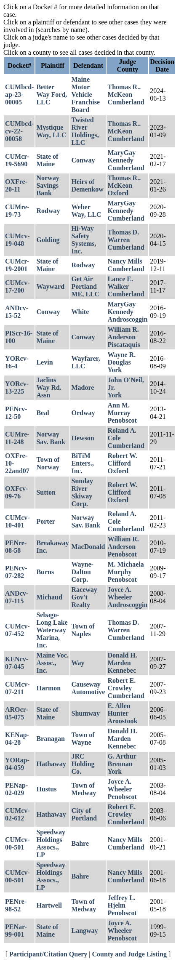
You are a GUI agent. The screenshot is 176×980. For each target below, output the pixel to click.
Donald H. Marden (122, 659)
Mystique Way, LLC (51, 131)
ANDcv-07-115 (17, 597)
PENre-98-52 (16, 905)
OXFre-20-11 (16, 185)
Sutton (46, 492)
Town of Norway (48, 463)
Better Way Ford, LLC (52, 95)
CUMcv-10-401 (17, 521)
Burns (45, 572)
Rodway (48, 211)
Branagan (51, 739)
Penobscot (122, 420)
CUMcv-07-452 (17, 630)
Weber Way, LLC (86, 211)
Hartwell (49, 905)
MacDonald (88, 547)
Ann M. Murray (119, 409)
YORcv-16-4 (17, 362)
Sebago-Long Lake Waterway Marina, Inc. (52, 630)
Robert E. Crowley (121, 684)
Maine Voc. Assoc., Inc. (52, 663)
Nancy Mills (125, 261)
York (115, 370)
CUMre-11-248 (17, 438)
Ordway (83, 413)
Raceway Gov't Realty (84, 597)
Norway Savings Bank (48, 185)
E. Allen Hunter (119, 710)
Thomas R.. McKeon (124, 91)
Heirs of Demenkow (87, 185)
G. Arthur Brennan (122, 760)
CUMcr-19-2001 (17, 265)
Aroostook (122, 721)
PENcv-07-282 (16, 572)
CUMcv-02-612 (17, 814)
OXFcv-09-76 (16, 492)
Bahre (80, 843)
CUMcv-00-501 (17, 843)
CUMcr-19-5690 (17, 160)
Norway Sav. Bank (51, 438)
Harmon (48, 688)
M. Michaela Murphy (125, 568)
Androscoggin (127, 319)
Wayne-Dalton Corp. (82, 572)
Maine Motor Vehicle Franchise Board (85, 95)
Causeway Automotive (88, 688)
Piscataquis (124, 345)
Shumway (85, 713)
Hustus (46, 789)
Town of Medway (84, 789)
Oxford (118, 193)
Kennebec (122, 670)
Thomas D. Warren (123, 236)
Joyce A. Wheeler (120, 593)
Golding (48, 240)
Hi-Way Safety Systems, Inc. (84, 240)
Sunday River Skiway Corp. (82, 492)
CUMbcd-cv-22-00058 (19, 131)
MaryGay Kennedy (121, 156)
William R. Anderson (123, 333)
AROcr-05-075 (17, 713)
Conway (83, 160)
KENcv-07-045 (17, 663)
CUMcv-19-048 (17, 240)
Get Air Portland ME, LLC (85, 286)
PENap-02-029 (16, 789)
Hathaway (51, 764)
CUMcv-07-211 (17, 688)
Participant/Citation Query (48, 954)
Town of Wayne (83, 739)
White (80, 312)
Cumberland (126, 102)
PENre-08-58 (16, 547)
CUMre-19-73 (17, 211)
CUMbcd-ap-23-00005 (19, 95)
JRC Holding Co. (83, 764)
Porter (45, 521)
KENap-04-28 (17, 739)
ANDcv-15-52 (17, 312)
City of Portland (84, 814)
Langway (84, 931)
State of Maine (47, 160)
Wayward (50, 286)
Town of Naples (83, 630)
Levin (44, 362)
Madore (83, 387)
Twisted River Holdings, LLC (85, 131)
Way (78, 663)
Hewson (83, 438)
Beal (43, 413)
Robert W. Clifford (122, 459)
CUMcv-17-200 (17, 286)
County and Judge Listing (129, 954)
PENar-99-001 (16, 931)
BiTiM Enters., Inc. (82, 463)
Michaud (49, 597)
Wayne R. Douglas (121, 358)
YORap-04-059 (17, 764)
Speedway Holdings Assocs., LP (51, 843)
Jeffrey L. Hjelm (121, 901)
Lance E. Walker (120, 283)
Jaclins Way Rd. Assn (49, 387)
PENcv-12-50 (16, 413)
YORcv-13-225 (17, 387)
